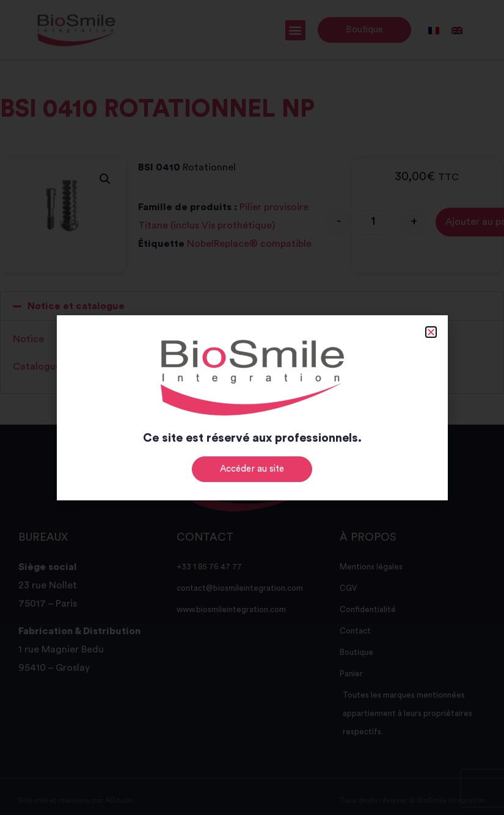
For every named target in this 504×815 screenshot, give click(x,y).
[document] (252, 407)
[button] (431, 332)
